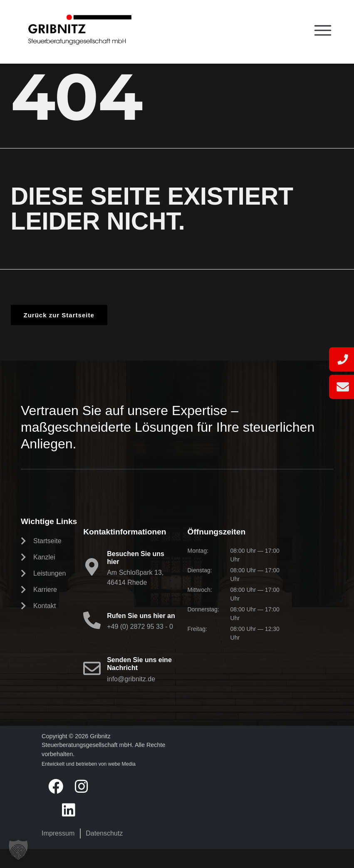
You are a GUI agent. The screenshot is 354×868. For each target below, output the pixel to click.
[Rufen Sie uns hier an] (92, 639)
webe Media (122, 783)
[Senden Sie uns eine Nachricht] (92, 687)
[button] (18, 850)
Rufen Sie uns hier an (141, 635)
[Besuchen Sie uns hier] (92, 586)
